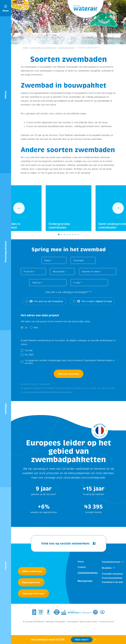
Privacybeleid (73, 628)
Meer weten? (82, 640)
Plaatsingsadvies (31, 588)
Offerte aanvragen (32, 577)
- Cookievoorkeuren (106, 628)
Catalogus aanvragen (34, 599)
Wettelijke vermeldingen (56, 628)
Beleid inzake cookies (89, 628)
